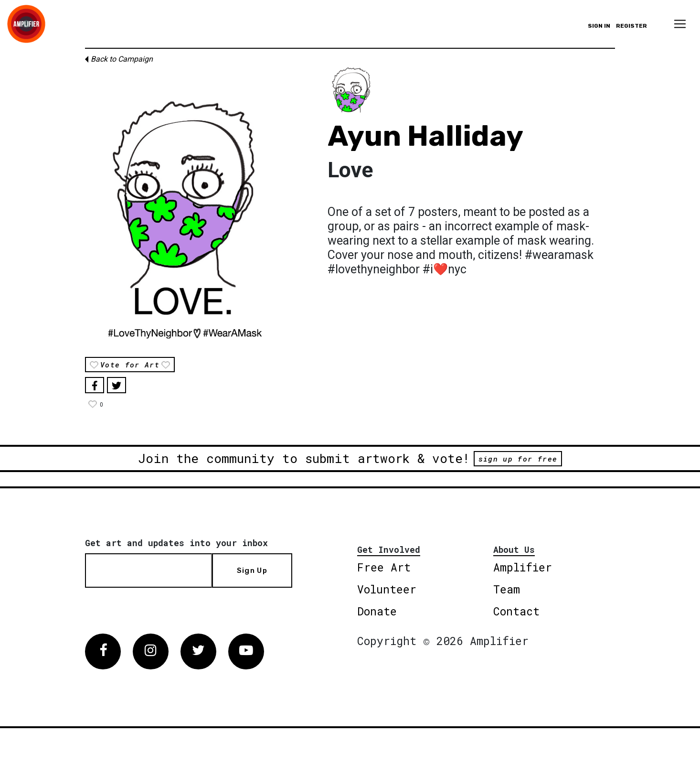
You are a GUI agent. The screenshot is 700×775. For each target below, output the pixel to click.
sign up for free (518, 459)
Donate (377, 611)
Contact (516, 611)
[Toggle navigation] (680, 24)
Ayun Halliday (425, 136)
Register (631, 26)
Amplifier (523, 567)
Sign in (599, 26)
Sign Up (252, 570)
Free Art (384, 567)
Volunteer (387, 589)
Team (507, 589)
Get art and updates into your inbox (176, 543)
